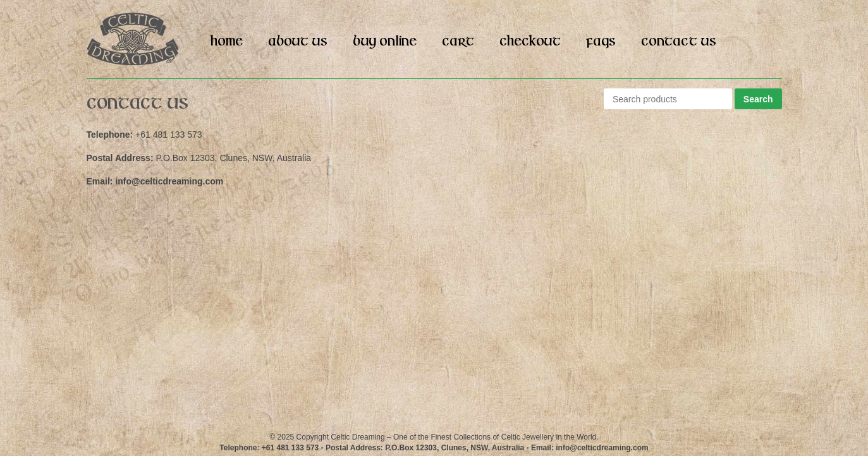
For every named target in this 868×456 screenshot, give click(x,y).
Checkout (530, 42)
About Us (298, 42)
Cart (458, 42)
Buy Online (385, 42)
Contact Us (679, 42)
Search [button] (758, 99)
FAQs (601, 42)
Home (227, 42)
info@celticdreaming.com (169, 181)
